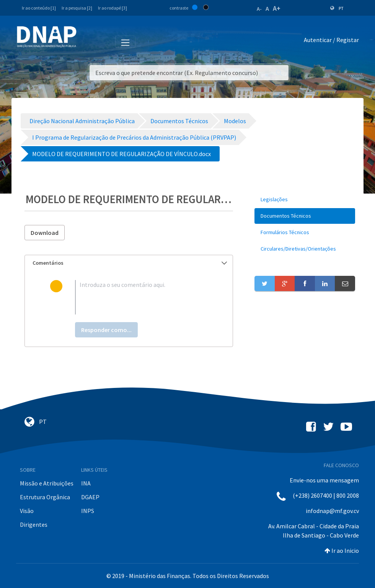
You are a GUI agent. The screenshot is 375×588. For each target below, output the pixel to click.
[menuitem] (305, 200)
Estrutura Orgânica (45, 497)
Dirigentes (34, 524)
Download (45, 233)
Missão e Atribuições (47, 483)
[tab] (129, 263)
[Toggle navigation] (87, 41)
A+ (277, 8)
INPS (88, 511)
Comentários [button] (130, 263)
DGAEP (90, 497)
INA (86, 483)
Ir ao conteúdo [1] (39, 8)
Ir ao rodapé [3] (112, 8)
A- (259, 9)
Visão (27, 511)
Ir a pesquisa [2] (77, 8)
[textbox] (141, 297)
